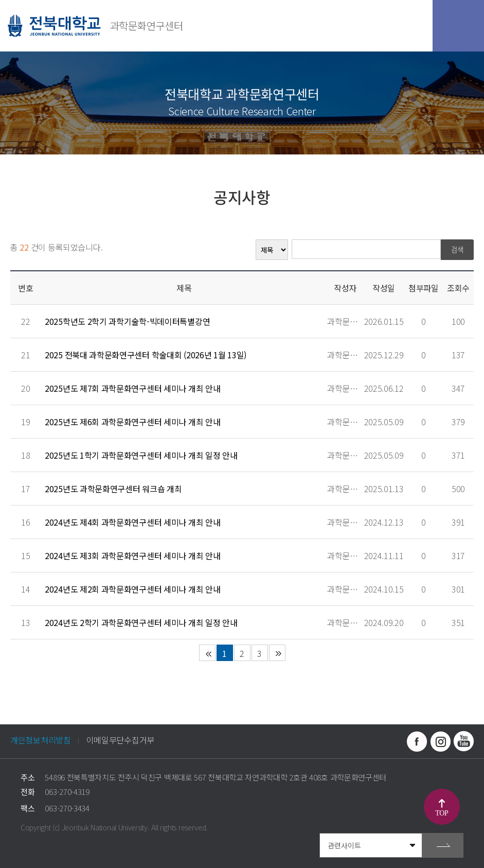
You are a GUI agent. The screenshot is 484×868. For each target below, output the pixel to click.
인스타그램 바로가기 (440, 741)
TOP (442, 813)
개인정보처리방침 (41, 740)
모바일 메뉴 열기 (458, 26)
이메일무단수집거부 (120, 740)
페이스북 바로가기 (417, 741)
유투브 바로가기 (463, 741)
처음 (207, 653)
